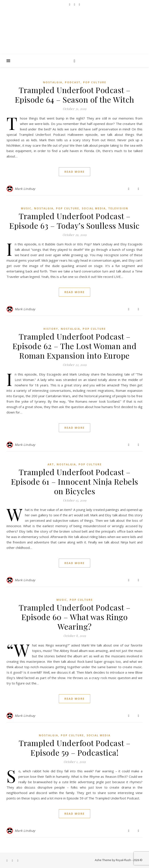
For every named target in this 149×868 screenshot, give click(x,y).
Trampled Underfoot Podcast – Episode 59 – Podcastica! (75, 748)
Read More (74, 172)
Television (118, 208)
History (51, 329)
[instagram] (79, 4)
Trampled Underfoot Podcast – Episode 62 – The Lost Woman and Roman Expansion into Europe (75, 346)
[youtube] (75, 4)
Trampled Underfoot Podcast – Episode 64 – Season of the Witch (75, 95)
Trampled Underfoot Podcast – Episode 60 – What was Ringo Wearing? (75, 617)
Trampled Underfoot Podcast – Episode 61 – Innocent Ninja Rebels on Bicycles (75, 481)
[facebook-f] (70, 4)
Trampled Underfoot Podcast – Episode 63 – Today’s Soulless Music (74, 221)
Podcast (73, 82)
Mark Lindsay (25, 189)
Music (26, 208)
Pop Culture (95, 82)
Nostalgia (53, 82)
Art (51, 464)
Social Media (94, 208)
